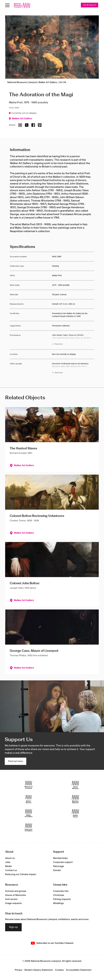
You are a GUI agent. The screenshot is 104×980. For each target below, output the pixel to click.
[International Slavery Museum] (29, 799)
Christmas (59, 895)
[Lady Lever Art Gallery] (29, 827)
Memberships (60, 858)
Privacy (19, 970)
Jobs (8, 862)
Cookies (59, 970)
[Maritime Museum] (75, 799)
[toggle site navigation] (7, 5)
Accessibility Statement (79, 970)
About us (10, 858)
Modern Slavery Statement (39, 970)
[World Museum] (75, 785)
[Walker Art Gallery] (29, 813)
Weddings (58, 903)
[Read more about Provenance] (73, 340)
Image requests (13, 903)
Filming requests (62, 899)
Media (8, 866)
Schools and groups (16, 891)
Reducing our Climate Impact (21, 874)
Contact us (11, 870)
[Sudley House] (75, 813)
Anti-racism (11, 899)
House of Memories (16, 895)
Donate (57, 870)
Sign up (13, 927)
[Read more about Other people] (73, 368)
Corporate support (63, 862)
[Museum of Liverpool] (29, 785)
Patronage (58, 866)
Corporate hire (61, 891)
